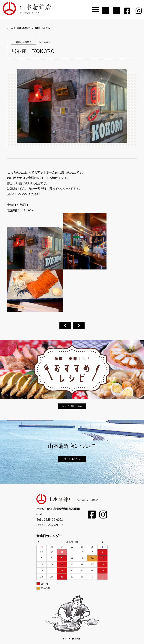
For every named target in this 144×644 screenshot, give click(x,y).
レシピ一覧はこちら (72, 406)
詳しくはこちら (72, 459)
